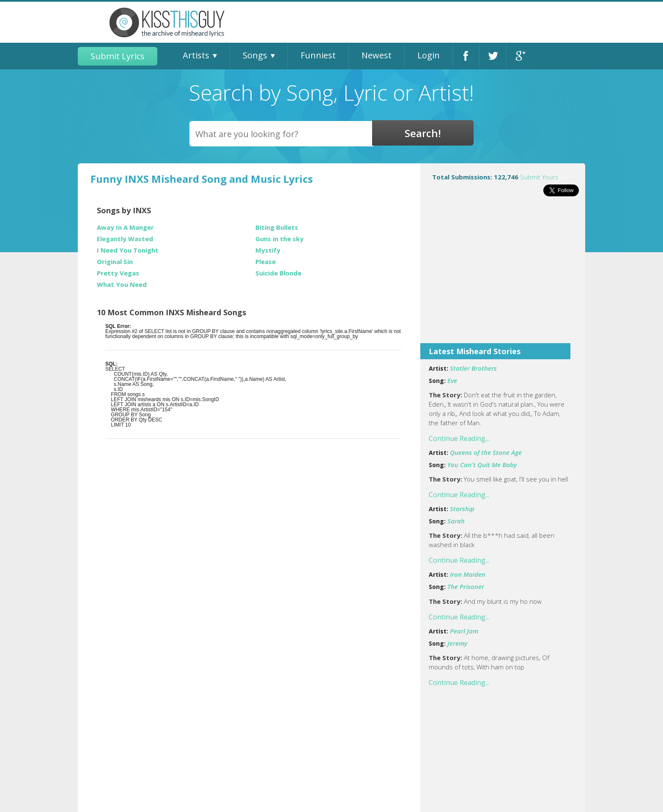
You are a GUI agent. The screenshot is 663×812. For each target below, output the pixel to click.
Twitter (493, 56)
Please (266, 262)
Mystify (268, 250)
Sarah (456, 521)
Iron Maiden (468, 574)
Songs (255, 55)
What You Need (122, 285)
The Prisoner (466, 586)
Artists (196, 55)
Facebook (466, 56)
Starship (462, 509)
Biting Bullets (277, 227)
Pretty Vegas (118, 273)
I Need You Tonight (128, 250)
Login (429, 55)
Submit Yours (539, 177)
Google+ (519, 56)
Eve (452, 380)
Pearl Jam (464, 631)
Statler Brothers (473, 368)
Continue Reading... (459, 438)
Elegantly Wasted (125, 239)
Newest (377, 55)
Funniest (318, 55)
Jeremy (457, 643)
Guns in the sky (279, 239)
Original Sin (115, 262)
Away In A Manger (125, 227)
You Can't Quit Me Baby (482, 465)
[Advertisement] (503, 275)
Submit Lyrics (118, 56)
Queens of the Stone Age (486, 452)
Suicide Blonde (278, 273)
